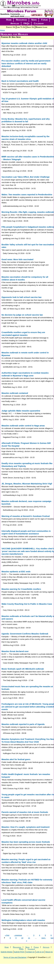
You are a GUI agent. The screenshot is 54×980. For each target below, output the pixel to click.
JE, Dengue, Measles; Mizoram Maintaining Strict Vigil (27, 484)
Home (9, 20)
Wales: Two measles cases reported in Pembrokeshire (27, 195)
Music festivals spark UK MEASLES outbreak (23, 669)
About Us (30, 27)
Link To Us (21, 27)
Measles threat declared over (15, 651)
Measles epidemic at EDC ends (16, 572)
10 (22, 938)
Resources (21, 20)
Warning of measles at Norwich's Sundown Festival (26, 516)
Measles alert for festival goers (16, 759)
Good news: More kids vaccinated (17, 259)
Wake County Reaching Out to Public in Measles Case (27, 604)
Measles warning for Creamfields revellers (21, 589)
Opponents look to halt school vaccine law (21, 297)
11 (29, 938)
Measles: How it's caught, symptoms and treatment (25, 827)
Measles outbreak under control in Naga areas (23, 426)
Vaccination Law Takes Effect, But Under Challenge (26, 177)
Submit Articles (7, 952)
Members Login (41, 27)
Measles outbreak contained (15, 393)
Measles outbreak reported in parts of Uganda (23, 724)
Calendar (39, 23)
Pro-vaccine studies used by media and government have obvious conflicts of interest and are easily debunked (26, 63)
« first (7, 935)
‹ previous (18, 935)
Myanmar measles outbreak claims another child (24, 43)
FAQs (26, 23)
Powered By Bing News (11, 37)
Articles (15, 23)
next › (44, 938)
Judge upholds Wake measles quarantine (21, 411)
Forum (44, 20)
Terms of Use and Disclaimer (15, 957)
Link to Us (40, 952)
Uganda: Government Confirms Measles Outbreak (25, 634)
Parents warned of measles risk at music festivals (25, 812)
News (34, 20)
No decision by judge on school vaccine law (22, 315)
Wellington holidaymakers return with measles (23, 920)
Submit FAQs (19, 952)
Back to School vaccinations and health (20, 81)
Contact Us (11, 27)
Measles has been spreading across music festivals (26, 842)
